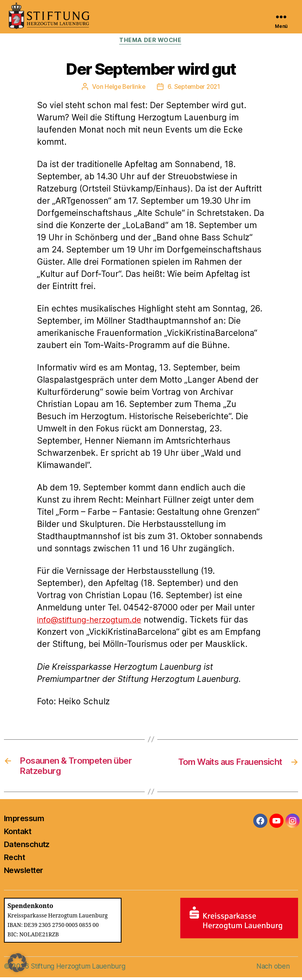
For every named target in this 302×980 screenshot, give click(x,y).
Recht (14, 860)
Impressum (24, 821)
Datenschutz (27, 847)
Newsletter (23, 873)
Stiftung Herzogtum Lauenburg (80, 969)
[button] (17, 963)
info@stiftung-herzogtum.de (93, 620)
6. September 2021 (195, 87)
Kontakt (17, 834)
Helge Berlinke (123, 87)
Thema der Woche (151, 41)
